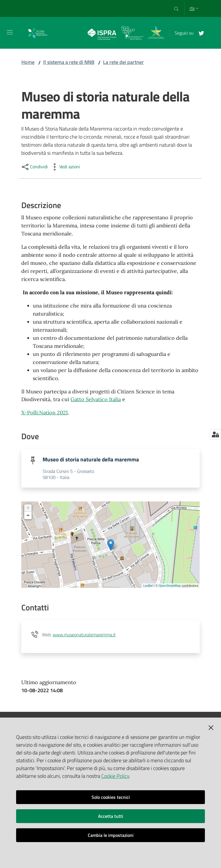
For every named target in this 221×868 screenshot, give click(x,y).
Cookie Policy (115, 776)
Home (28, 62)
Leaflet (148, 586)
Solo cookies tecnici (111, 797)
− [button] (28, 516)
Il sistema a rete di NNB (69, 62)
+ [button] (28, 509)
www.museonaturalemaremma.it (84, 635)
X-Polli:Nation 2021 (45, 413)
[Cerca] (177, 9)
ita (195, 9)
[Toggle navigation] (10, 32)
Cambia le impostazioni (111, 835)
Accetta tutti (111, 816)
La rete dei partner (123, 62)
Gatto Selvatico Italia (96, 399)
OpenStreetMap (170, 586)
